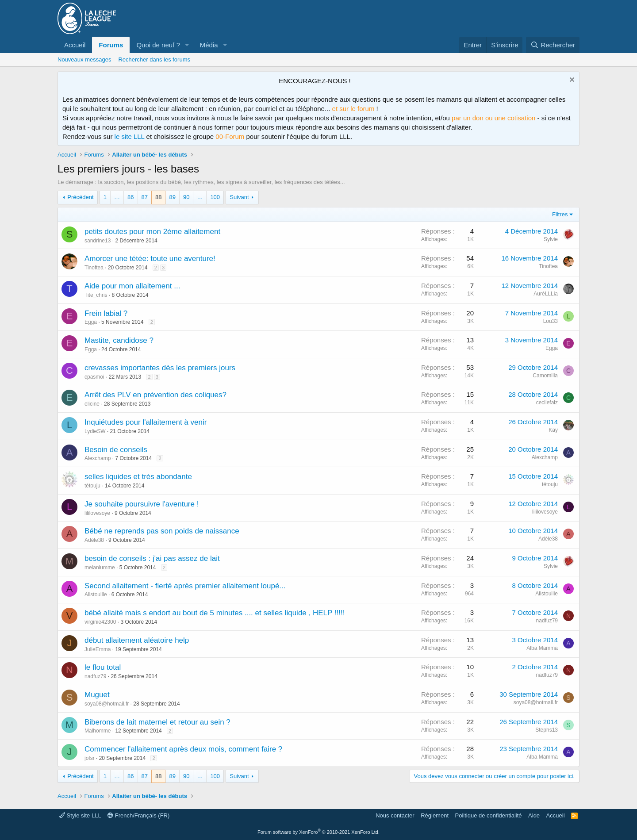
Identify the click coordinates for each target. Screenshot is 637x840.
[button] (187, 45)
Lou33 (551, 321)
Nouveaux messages (84, 59)
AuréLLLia (546, 294)
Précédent (80, 197)
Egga (91, 322)
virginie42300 (100, 622)
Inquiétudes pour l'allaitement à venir (146, 422)
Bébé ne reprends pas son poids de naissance (162, 531)
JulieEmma (98, 649)
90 (186, 197)
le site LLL (130, 136)
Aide (534, 815)
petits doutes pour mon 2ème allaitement (152, 232)
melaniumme (100, 568)
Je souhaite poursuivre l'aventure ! (142, 504)
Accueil (75, 45)
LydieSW (95, 431)
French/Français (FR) (138, 815)
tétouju (92, 486)
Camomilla (545, 376)
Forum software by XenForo (318, 832)
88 (158, 197)
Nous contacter (395, 815)
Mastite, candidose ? (119, 340)
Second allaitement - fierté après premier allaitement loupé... (185, 586)
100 (215, 197)
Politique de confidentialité (489, 815)
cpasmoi (94, 377)
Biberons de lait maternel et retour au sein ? (157, 722)
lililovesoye (97, 513)
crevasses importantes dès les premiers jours (160, 368)
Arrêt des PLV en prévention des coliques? (155, 395)
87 (145, 197)
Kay (553, 430)
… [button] (117, 197)
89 (172, 197)
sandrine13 (98, 241)
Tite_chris (96, 295)
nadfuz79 (547, 621)
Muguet (97, 695)
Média (209, 45)
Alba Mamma (542, 648)
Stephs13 (547, 730)
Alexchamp (98, 458)
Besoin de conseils (116, 450)
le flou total (103, 667)
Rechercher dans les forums (154, 59)
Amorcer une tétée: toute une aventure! (150, 259)
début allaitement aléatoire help (137, 640)
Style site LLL (80, 815)
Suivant (239, 197)
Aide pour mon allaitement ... (132, 286)
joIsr (90, 758)
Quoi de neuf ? (158, 45)
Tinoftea (94, 268)
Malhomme (98, 731)
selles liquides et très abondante (138, 477)
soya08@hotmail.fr (107, 704)
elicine (92, 404)
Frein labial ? (106, 313)
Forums (111, 45)
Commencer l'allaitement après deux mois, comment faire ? (183, 749)
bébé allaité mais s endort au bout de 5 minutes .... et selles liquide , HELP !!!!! (215, 613)
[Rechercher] (553, 45)
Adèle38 (94, 540)
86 (130, 197)
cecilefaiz (547, 403)
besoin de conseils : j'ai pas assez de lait (152, 558)
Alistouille (96, 595)
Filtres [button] (560, 214)
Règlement (435, 815)
